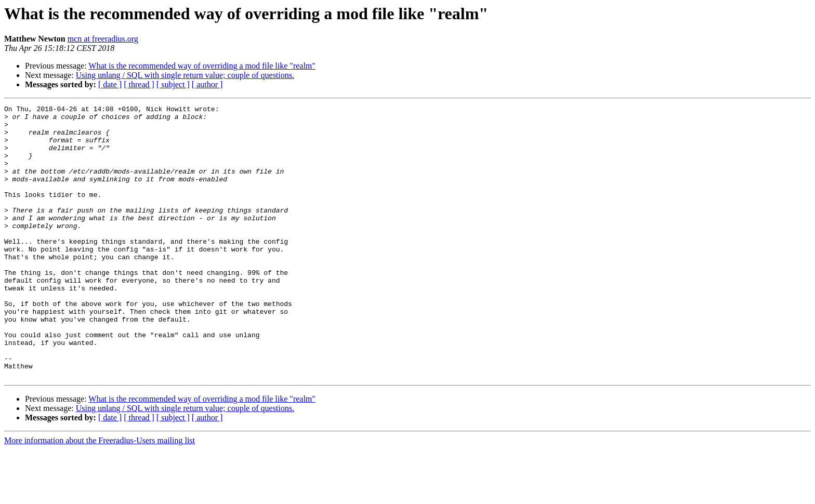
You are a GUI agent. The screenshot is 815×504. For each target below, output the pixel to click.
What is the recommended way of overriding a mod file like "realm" (202, 66)
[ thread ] (139, 84)
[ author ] (207, 84)
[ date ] (110, 84)
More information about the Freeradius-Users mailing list (100, 495)
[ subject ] (173, 84)
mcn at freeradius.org (103, 39)
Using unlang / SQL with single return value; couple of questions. (185, 75)
